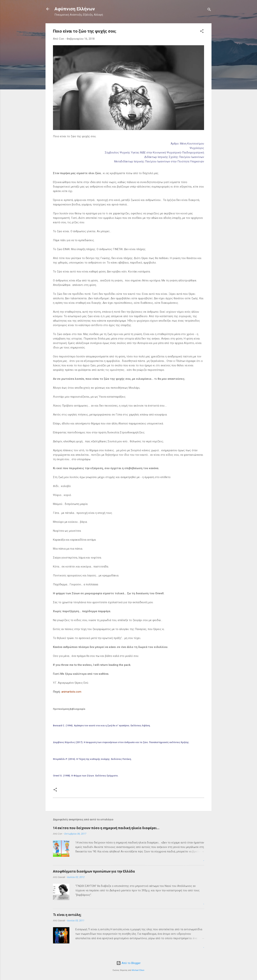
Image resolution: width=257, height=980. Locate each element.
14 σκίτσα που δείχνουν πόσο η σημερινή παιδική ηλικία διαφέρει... (106, 828)
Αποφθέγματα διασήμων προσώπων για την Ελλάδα (94, 871)
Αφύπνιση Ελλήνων (75, 9)
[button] (202, 32)
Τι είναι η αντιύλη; (67, 915)
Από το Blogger (128, 963)
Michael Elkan (138, 970)
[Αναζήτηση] (209, 10)
